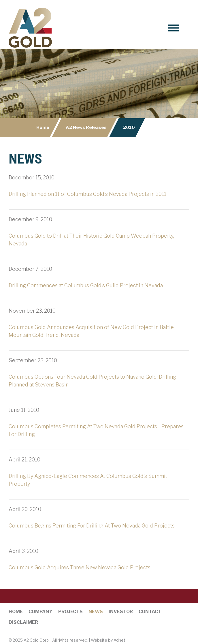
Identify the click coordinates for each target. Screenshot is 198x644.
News (96, 612)
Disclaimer (23, 622)
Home (43, 127)
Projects (70, 612)
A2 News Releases (86, 127)
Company (40, 612)
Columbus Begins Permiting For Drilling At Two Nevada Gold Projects (92, 526)
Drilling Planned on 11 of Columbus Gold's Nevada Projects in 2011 (87, 194)
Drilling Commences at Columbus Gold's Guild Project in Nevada (86, 285)
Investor (121, 612)
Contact (150, 612)
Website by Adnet (108, 640)
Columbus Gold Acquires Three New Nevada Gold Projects (80, 567)
